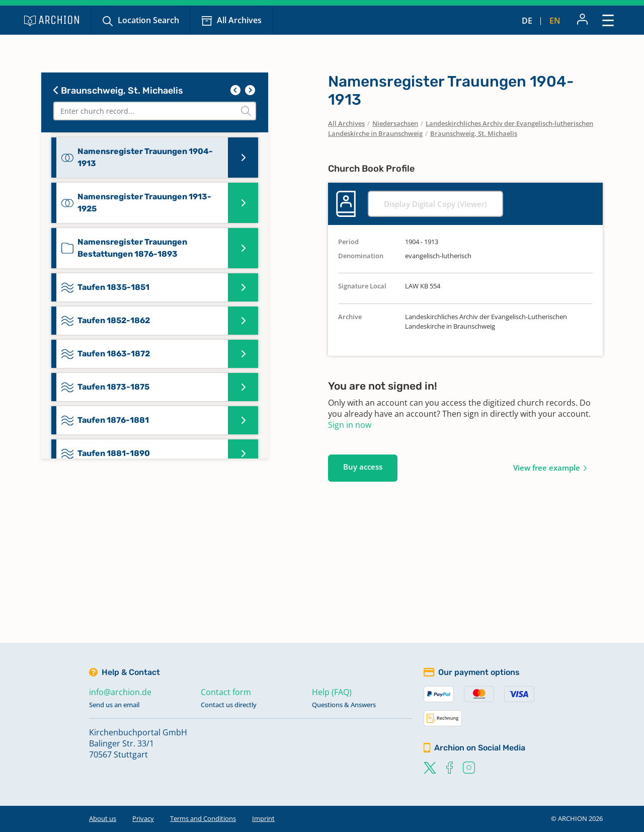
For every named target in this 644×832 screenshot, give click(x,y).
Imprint (263, 818)
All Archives (239, 20)
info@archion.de (120, 692)
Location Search (148, 20)
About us (103, 818)
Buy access (363, 467)
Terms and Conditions (203, 818)
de (527, 21)
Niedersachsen (395, 123)
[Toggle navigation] (608, 20)
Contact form (226, 692)
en (555, 21)
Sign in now (350, 425)
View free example (547, 468)
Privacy (143, 818)
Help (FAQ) (332, 692)
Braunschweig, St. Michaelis (118, 91)
